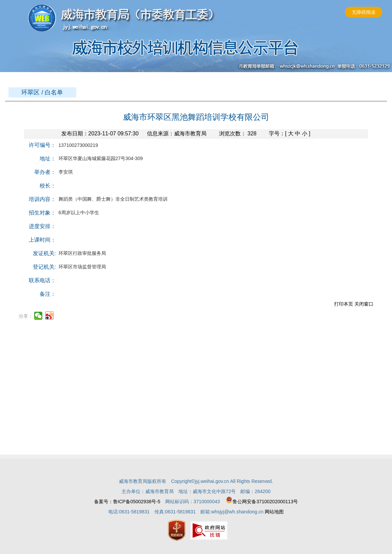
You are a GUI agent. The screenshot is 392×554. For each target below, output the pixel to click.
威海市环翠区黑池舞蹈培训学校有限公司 (196, 117)
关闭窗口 (364, 304)
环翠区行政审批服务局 (81, 253)
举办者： (45, 172)
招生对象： (42, 213)
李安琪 (64, 172)
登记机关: (44, 267)
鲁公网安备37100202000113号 (262, 502)
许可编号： (42, 145)
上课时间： (42, 240)
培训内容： (42, 199)
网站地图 (274, 512)
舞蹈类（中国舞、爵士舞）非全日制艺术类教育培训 (112, 199)
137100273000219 (77, 145)
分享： (26, 316)
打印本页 (344, 304)
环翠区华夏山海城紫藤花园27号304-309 (99, 158)
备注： (48, 294)
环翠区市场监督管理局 (81, 267)
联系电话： (42, 280)
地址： (48, 159)
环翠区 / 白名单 (42, 92)
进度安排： (42, 226)
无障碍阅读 (364, 12)
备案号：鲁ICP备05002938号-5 (127, 502)
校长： (48, 186)
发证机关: (44, 253)
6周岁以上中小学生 (78, 213)
